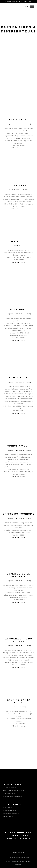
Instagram (25, 839)
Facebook (12, 839)
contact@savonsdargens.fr (13, 796)
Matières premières (10, 810)
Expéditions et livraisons (11, 813)
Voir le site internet (18, 148)
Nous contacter (9, 816)
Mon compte (8, 808)
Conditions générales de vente (19, 857)
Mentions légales (19, 853)
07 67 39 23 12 (9, 793)
